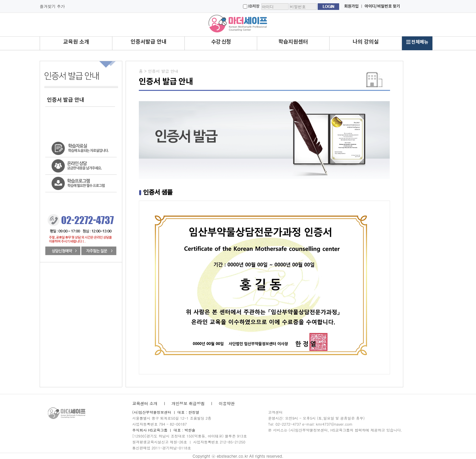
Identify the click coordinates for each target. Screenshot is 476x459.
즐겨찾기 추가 (52, 6)
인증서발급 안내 (149, 42)
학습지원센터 (293, 42)
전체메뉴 (417, 42)
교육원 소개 (76, 42)
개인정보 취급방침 (188, 403)
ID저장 (254, 6)
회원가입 (351, 6)
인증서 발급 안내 (66, 100)
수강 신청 (221, 42)
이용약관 (227, 403)
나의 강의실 (366, 42)
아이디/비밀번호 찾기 (382, 6)
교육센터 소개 (145, 403)
